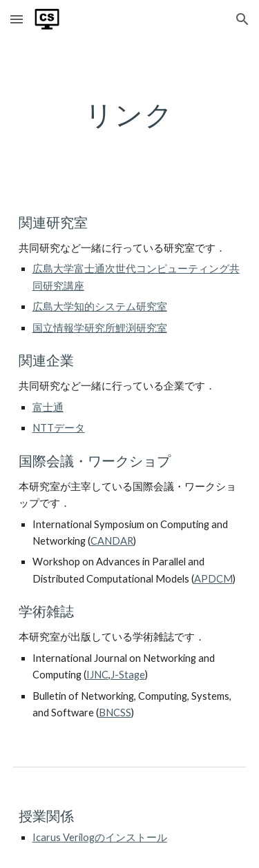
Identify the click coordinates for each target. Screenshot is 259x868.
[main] (130, 114)
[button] (17, 19)
